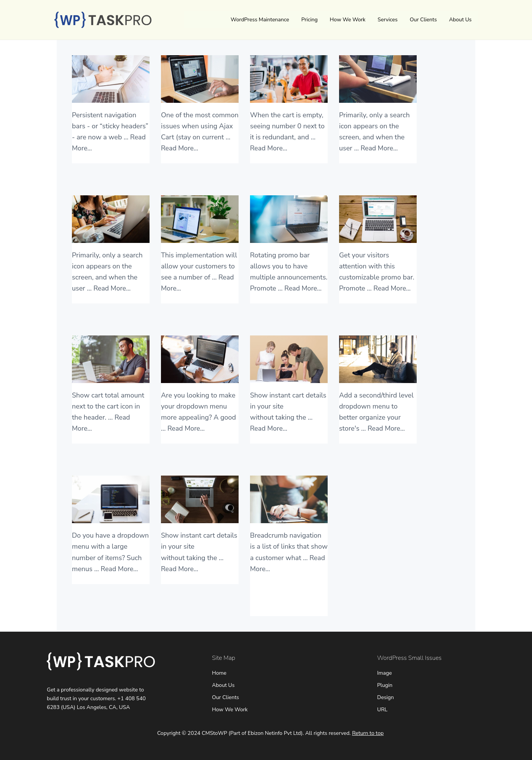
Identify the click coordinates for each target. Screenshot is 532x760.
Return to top (368, 733)
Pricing (310, 20)
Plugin (385, 685)
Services (387, 20)
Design (385, 697)
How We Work (348, 20)
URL (382, 710)
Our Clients (423, 20)
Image (385, 673)
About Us (460, 20)
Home (219, 673)
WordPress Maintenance (260, 20)
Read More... (180, 148)
